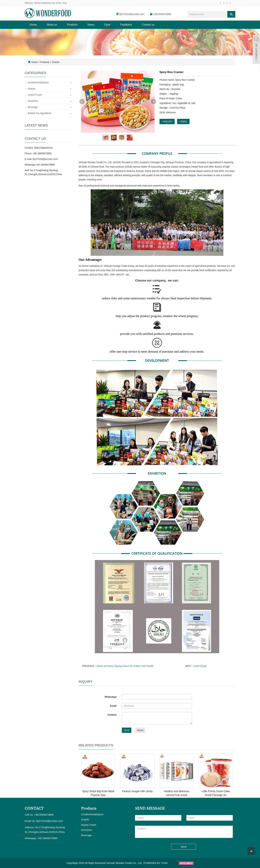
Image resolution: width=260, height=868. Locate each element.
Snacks (56, 62)
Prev (82, 102)
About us (52, 25)
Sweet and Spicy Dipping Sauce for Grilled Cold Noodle (125, 666)
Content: (112, 715)
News (91, 25)
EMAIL (183, 122)
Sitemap (174, 863)
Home (33, 25)
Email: (113, 706)
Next (154, 102)
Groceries (33, 101)
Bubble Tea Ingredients (40, 113)
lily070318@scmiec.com (132, 14)
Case (107, 25)
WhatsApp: (111, 697)
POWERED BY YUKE (156, 863)
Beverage (33, 107)
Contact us (148, 25)
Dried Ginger (200, 666)
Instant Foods (35, 95)
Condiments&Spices (38, 83)
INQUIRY (167, 122)
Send (127, 730)
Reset (140, 730)
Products (72, 25)
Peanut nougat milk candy (137, 791)
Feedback (126, 25)
